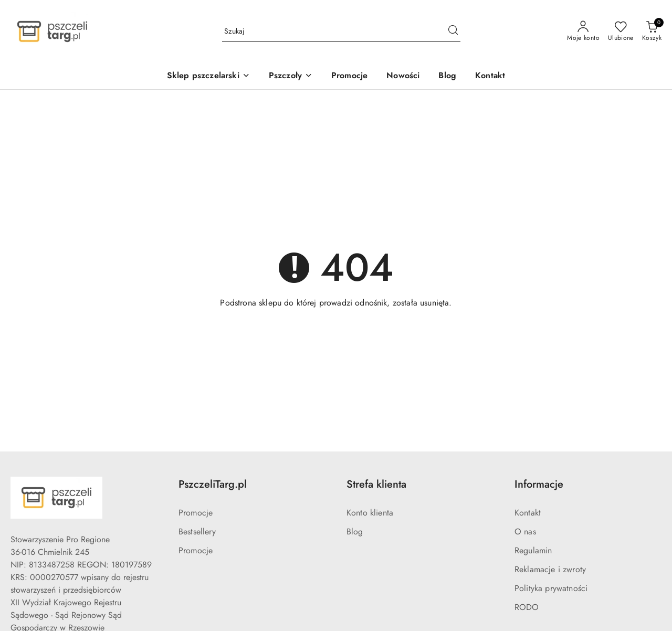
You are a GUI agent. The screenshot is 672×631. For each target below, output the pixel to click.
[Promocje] (349, 76)
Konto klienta (370, 513)
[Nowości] (403, 76)
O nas (525, 532)
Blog (355, 532)
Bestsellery (197, 532)
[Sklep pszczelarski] (208, 76)
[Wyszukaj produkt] (341, 31)
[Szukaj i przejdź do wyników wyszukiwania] (453, 31)
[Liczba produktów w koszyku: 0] (652, 31)
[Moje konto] (583, 31)
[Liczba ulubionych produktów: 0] (621, 31)
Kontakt (528, 513)
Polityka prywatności (551, 588)
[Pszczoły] (291, 76)
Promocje (196, 513)
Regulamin (533, 550)
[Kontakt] (490, 76)
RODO (527, 607)
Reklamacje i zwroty (550, 569)
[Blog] (447, 76)
